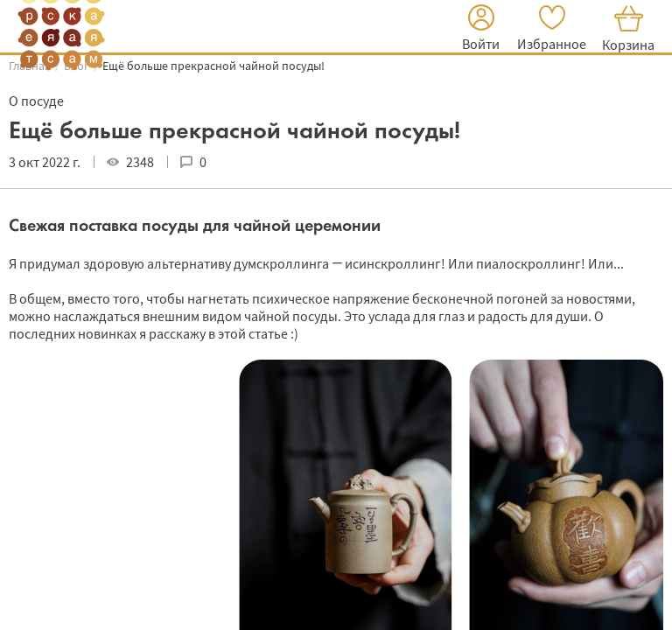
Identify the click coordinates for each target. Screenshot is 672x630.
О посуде (36, 101)
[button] (481, 30)
